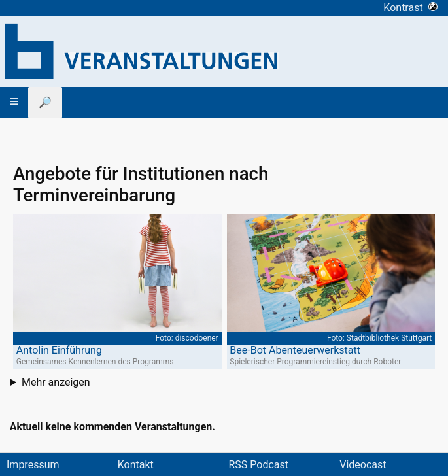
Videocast (363, 465)
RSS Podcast (259, 465)
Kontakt (136, 465)
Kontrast (410, 8)
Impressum (33, 465)
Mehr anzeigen (56, 382)
